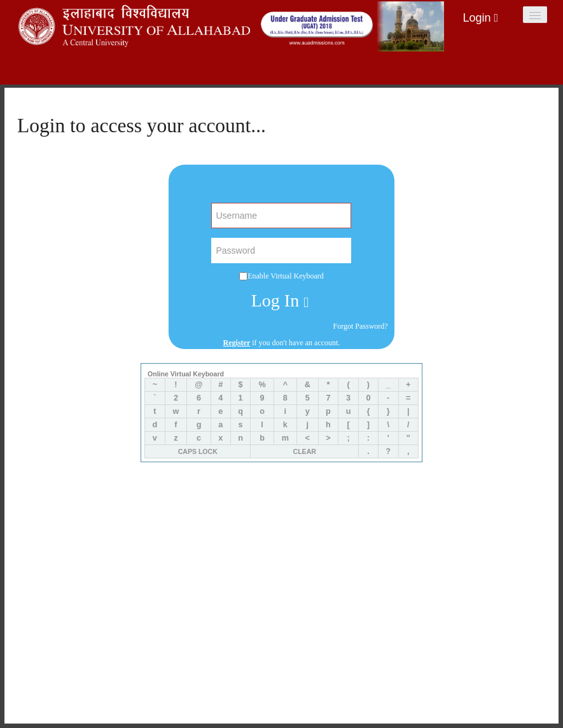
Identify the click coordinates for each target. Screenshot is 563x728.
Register (237, 343)
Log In (280, 301)
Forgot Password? (361, 326)
